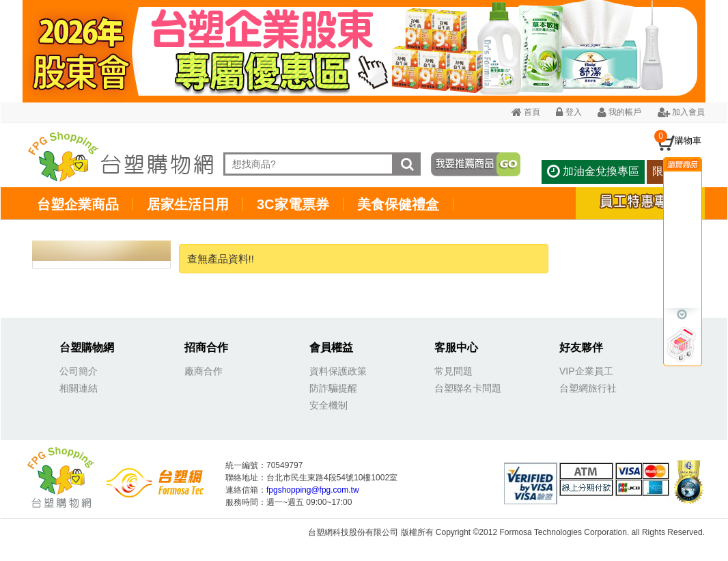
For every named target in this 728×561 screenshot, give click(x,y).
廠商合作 (204, 371)
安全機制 (328, 405)
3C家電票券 (293, 204)
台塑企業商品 (78, 204)
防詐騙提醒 (333, 388)
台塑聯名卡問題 (468, 388)
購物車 (688, 140)
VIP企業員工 (586, 371)
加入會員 (681, 112)
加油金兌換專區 (593, 171)
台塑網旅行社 (588, 388)
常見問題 (453, 371)
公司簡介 (79, 371)
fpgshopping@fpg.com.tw (313, 490)
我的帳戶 (619, 112)
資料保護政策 (338, 371)
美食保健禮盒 (398, 204)
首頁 (526, 112)
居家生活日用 (188, 204)
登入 (569, 112)
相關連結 (79, 388)
